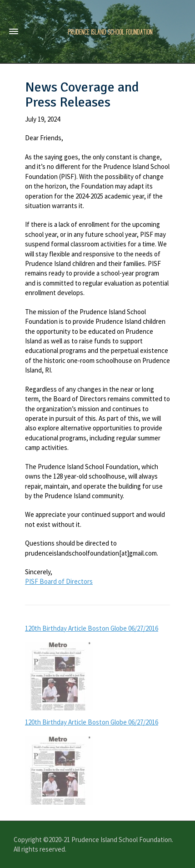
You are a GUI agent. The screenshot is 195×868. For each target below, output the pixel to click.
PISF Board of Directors (59, 581)
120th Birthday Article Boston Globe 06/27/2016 (92, 628)
